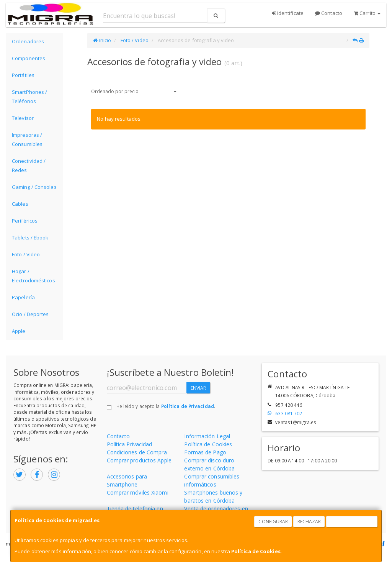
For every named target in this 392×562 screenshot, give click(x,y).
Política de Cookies (256, 551)
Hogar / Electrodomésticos (33, 276)
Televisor (23, 118)
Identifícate (288, 13)
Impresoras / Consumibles (27, 139)
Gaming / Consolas (34, 187)
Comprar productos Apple (139, 460)
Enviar (198, 388)
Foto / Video (26, 254)
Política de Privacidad (188, 406)
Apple (19, 331)
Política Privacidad (130, 444)
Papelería (23, 297)
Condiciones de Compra (137, 452)
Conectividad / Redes (29, 165)
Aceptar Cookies (352, 522)
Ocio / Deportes (30, 314)
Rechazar (309, 522)
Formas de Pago (205, 452)
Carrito (367, 13)
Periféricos (25, 221)
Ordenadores (28, 41)
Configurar (273, 522)
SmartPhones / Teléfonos (29, 97)
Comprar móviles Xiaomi (138, 492)
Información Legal (207, 436)
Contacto (329, 13)
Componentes (29, 58)
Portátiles (23, 75)
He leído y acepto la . (166, 406)
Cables (20, 204)
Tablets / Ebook (30, 238)
